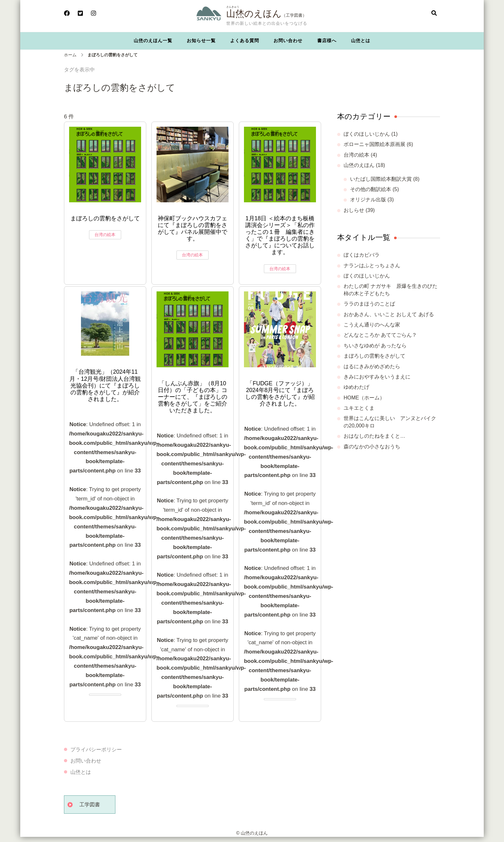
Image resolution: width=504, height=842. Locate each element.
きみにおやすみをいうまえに (377, 377)
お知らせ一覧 (201, 41)
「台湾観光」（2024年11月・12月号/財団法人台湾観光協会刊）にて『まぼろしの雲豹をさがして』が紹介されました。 (105, 385)
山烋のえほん (254, 14)
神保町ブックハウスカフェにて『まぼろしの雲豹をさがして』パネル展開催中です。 (193, 229)
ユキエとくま (359, 408)
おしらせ (354, 210)
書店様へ (327, 41)
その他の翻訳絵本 (371, 189)
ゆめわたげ (356, 387)
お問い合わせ (288, 41)
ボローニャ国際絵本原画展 (374, 144)
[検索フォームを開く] (434, 14)
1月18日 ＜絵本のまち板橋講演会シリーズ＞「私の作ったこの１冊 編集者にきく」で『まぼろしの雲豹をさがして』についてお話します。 (280, 235)
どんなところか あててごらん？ (380, 335)
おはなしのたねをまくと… (374, 436)
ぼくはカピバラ (362, 255)
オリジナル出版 (368, 200)
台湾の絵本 (105, 235)
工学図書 (90, 805)
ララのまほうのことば (369, 304)
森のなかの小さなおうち (372, 447)
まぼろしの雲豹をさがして (105, 218)
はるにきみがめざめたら (372, 366)
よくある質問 (245, 41)
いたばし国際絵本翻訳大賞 (381, 179)
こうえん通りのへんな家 (372, 325)
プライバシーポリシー (96, 750)
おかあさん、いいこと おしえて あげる (389, 314)
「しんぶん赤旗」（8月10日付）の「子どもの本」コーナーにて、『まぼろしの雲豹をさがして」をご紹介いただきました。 (193, 397)
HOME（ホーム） (364, 398)
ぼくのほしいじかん (367, 134)
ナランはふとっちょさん (372, 265)
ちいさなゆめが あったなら (375, 346)
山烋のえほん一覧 (153, 41)
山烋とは (361, 41)
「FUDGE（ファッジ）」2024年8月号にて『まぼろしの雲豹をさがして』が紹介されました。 (280, 394)
